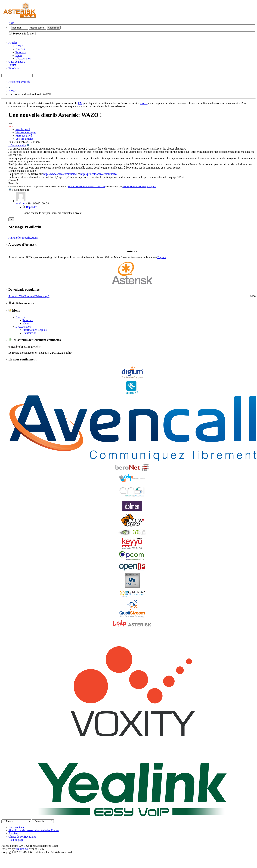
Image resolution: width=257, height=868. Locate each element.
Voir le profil (23, 129)
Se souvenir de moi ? (23, 34)
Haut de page (16, 840)
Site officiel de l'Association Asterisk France (34, 830)
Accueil (20, 46)
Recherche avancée (19, 82)
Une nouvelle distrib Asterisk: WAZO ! (87, 186)
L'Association (23, 58)
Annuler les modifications (23, 238)
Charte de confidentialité (22, 837)
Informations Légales (35, 330)
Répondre (30, 207)
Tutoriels (21, 52)
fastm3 (126, 186)
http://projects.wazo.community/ (99, 174)
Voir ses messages (26, 132)
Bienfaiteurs (29, 333)
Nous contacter (17, 827)
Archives (14, 833)
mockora (20, 203)
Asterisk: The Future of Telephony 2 (29, 296)
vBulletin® (22, 849)
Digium (162, 257)
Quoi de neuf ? (17, 62)
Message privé (24, 136)
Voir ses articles (24, 139)
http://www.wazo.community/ (60, 174)
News (19, 55)
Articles (13, 43)
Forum (12, 65)
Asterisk (20, 49)
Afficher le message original (143, 186)
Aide (11, 23)
